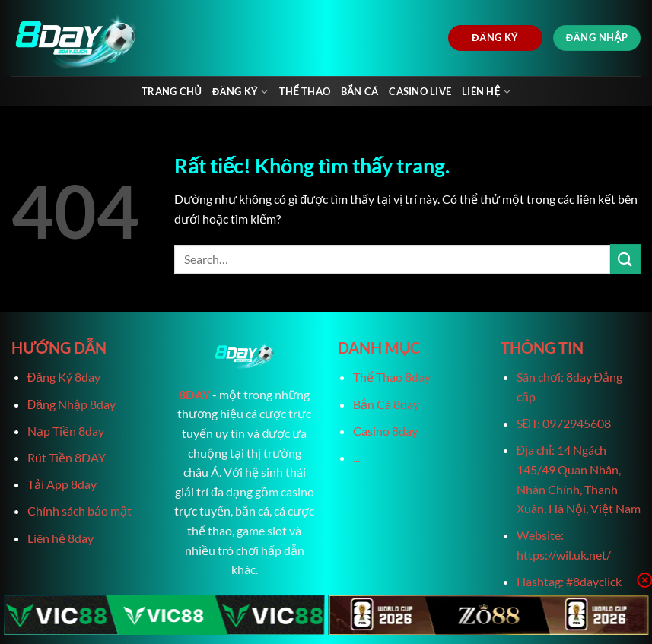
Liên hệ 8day (60, 538)
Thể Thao (305, 91)
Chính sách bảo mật (80, 511)
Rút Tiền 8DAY (67, 457)
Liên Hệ (486, 92)
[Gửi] (625, 259)
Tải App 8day (62, 484)
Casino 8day (385, 431)
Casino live (420, 91)
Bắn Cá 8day (386, 404)
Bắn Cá (359, 91)
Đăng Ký (240, 92)
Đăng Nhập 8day (72, 404)
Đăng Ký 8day (64, 377)
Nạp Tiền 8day (66, 431)
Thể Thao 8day (392, 377)
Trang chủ (172, 91)
